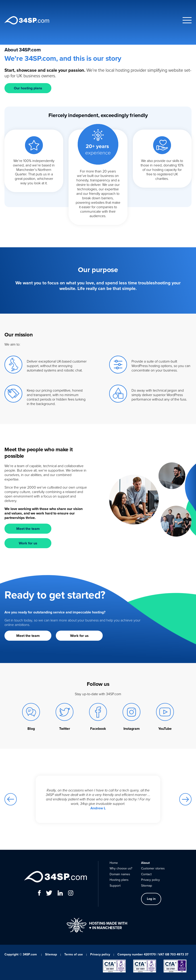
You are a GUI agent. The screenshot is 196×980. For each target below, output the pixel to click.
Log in (151, 899)
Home (114, 863)
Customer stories (153, 868)
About (145, 863)
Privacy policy (150, 880)
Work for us (28, 543)
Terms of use (74, 954)
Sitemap (147, 886)
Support (115, 886)
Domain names (120, 874)
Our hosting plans (28, 88)
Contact (146, 874)
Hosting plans (119, 880)
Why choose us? (121, 868)
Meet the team (28, 529)
